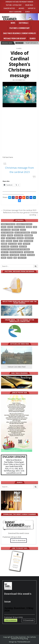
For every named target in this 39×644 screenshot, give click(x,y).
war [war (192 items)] (15, 258)
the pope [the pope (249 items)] (23, 255)
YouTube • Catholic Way (14, 5)
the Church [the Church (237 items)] (5, 255)
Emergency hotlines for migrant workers (19, 2)
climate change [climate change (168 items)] (6, 230)
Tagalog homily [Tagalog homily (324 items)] (29, 252)
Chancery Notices (9, 8)
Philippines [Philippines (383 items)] (26, 244)
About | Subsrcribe (15, 12)
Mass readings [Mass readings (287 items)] (28, 241)
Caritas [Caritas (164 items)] (4, 227)
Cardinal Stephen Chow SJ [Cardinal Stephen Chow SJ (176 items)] (24, 224)
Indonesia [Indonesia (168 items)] (9, 241)
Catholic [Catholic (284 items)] (10, 227)
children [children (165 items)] (29, 227)
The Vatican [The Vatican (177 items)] (31, 255)
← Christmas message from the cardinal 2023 (19, 210)
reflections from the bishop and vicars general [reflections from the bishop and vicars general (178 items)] (15, 249)
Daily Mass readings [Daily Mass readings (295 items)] (7, 233)
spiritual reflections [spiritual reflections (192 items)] (16, 252)
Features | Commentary (19, 28)
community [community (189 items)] (15, 230)
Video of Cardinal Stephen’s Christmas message (19, 64)
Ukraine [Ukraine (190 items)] (4, 258)
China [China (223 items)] (35, 227)
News (13, 23)
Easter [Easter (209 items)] (3, 235)
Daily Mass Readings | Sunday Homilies (20, 33)
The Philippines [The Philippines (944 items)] (14, 255)
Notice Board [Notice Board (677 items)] (12, 244)
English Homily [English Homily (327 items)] (19, 235)
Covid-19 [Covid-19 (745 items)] (23, 230)
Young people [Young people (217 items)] (22, 258)
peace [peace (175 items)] (20, 244)
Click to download (19, 540)
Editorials (24, 23)
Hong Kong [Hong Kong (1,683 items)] (20, 238)
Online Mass (29, 5)
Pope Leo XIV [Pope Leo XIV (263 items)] (14, 247)
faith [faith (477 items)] (3, 238)
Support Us (32, 8)
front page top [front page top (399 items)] (11, 238)
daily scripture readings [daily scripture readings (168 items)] (22, 233)
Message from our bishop (15, 38)
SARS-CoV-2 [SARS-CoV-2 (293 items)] (5, 252)
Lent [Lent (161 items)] (21, 241)
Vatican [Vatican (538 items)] (10, 258)
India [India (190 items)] (3, 241)
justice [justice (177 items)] (16, 241)
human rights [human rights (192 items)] (29, 238)
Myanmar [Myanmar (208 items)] (4, 244)
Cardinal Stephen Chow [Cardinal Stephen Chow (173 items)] (8, 224)
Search (27, 12)
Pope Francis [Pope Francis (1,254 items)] (5, 247)
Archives (21, 8)
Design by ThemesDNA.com (19, 642)
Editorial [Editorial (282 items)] (10, 235)
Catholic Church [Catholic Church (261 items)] (20, 227)
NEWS (20, 49)
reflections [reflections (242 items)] (23, 247)
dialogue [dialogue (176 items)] (34, 233)
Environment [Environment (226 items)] (29, 235)
